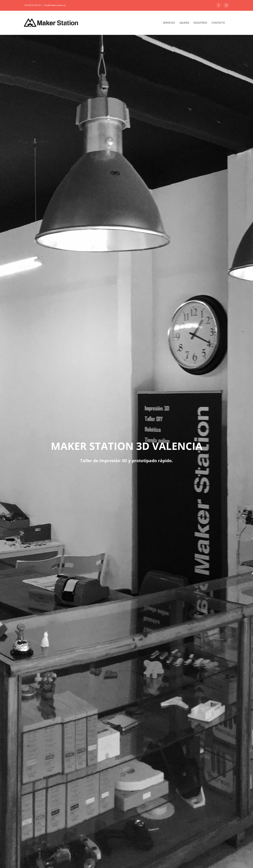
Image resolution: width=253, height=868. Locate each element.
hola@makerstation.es (55, 5)
